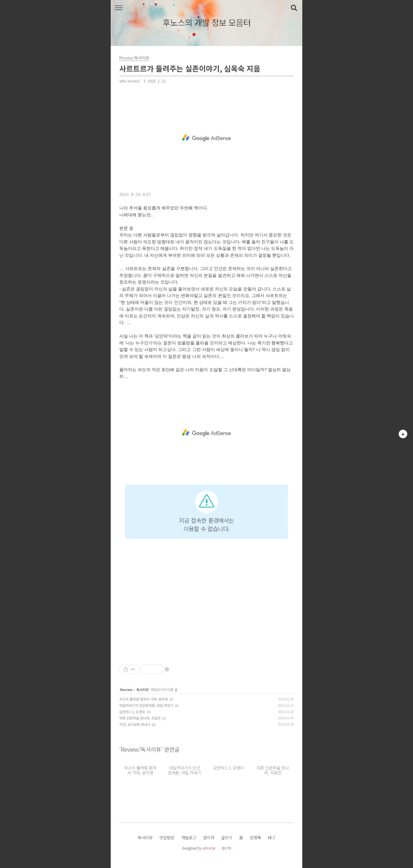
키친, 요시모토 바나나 (135, 724)
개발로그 (189, 837)
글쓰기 (227, 837)
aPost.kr (209, 848)
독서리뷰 (143, 689)
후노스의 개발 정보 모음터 (207, 23)
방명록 (255, 837)
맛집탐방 (167, 837)
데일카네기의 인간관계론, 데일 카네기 (146, 705)
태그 (272, 837)
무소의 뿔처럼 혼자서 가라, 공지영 (144, 699)
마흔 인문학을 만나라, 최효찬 (140, 718)
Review (126, 689)
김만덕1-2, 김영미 (132, 712)
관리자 (209, 837)
